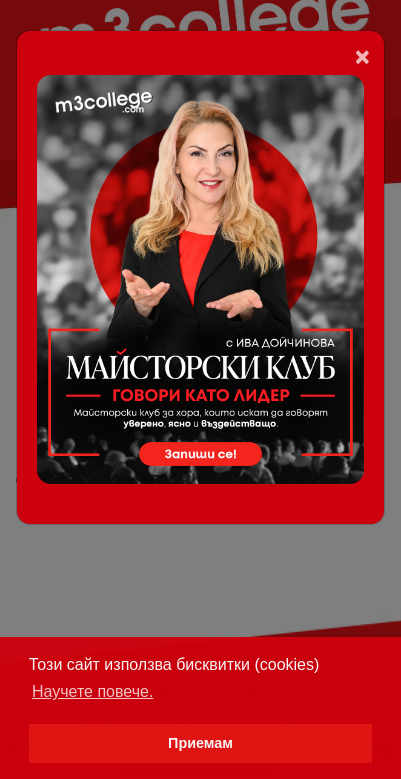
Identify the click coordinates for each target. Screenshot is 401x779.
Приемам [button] (200, 743)
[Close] (362, 57)
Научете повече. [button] (92, 691)
